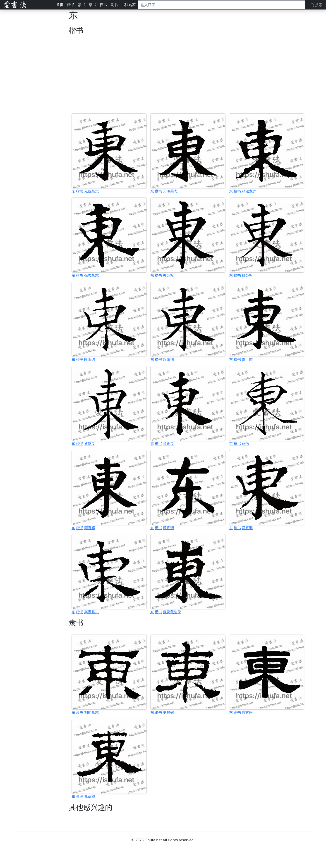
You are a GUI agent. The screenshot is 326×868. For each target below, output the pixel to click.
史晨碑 (168, 712)
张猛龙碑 (249, 191)
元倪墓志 (91, 191)
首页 (60, 5)
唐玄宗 (247, 712)
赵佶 (245, 444)
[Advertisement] (188, 76)
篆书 (81, 5)
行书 (103, 5)
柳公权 (168, 275)
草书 (92, 5)
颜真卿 (90, 528)
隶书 (114, 5)
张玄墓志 (91, 275)
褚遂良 (90, 444)
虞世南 (247, 359)
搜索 (316, 5)
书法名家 (129, 5)
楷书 (71, 5)
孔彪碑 (90, 797)
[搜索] (221, 5)
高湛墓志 (91, 612)
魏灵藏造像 (172, 612)
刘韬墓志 (91, 712)
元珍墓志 (170, 191)
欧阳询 (90, 359)
